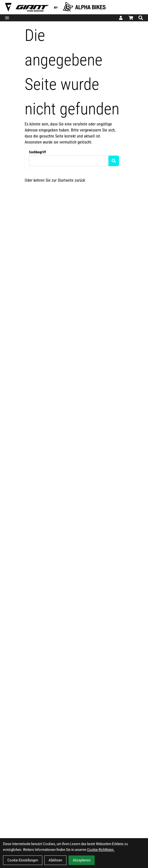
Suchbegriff (38, 152)
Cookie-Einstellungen (23, 860)
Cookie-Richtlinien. (101, 850)
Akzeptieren (82, 860)
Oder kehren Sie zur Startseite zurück (55, 180)
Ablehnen (55, 860)
